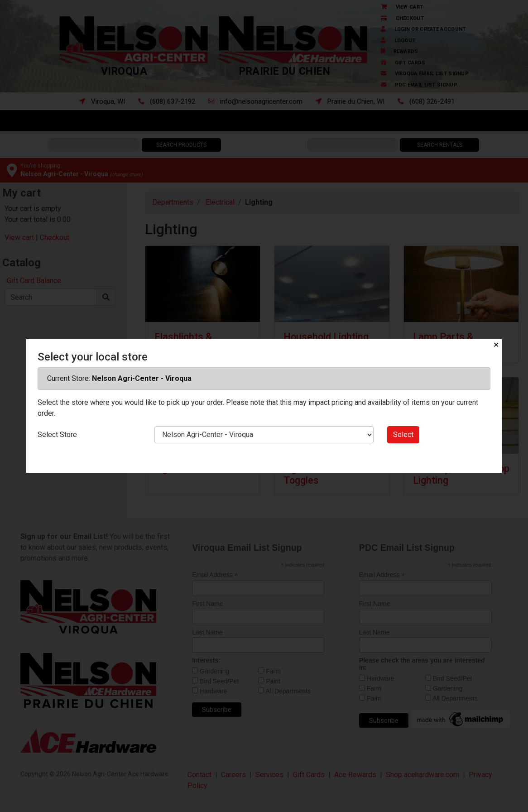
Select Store (57, 435)
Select (403, 435)
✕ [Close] (496, 345)
